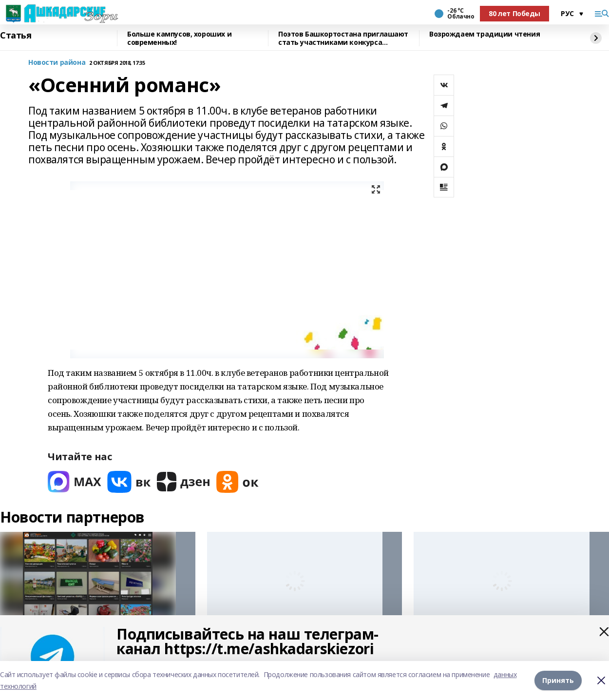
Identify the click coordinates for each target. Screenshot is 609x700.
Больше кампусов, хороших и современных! (179, 38)
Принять (558, 680)
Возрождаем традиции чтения (485, 34)
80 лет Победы (514, 13)
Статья (16, 36)
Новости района (57, 63)
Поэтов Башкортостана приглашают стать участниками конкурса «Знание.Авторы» (343, 38)
